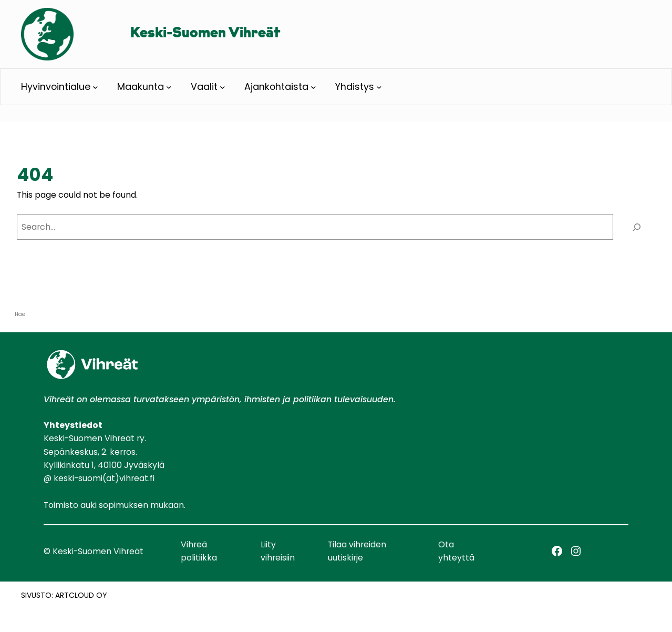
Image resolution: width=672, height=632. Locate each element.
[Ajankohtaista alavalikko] (313, 87)
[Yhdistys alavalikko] (379, 87)
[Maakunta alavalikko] (169, 87)
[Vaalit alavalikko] (223, 87)
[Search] (637, 227)
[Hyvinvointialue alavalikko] (95, 87)
